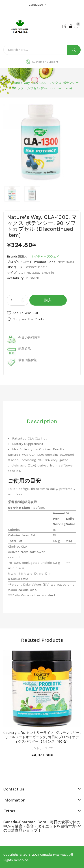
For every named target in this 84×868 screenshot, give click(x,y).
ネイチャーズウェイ (45, 256)
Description (42, 421)
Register (65, 26)
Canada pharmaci (54, 855)
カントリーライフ (42, 748)
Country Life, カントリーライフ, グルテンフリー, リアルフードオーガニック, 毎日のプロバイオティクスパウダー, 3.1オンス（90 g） (42, 737)
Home (42, 77)
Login (71, 26)
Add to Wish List (25, 313)
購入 (48, 300)
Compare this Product (30, 319)
